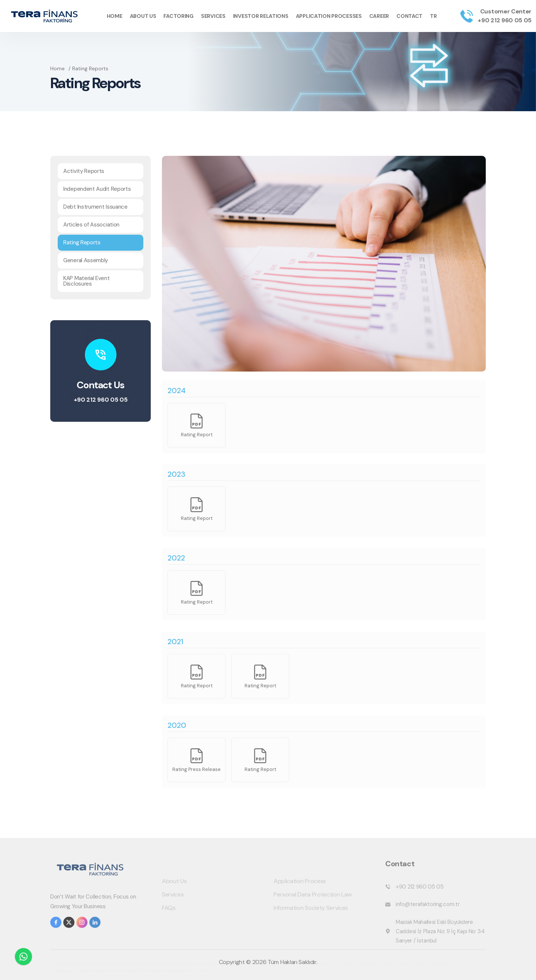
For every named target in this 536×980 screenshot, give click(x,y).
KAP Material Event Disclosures (87, 281)
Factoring (178, 16)
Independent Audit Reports (97, 189)
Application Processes (329, 16)
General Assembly (86, 260)
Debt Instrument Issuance (95, 207)
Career (379, 16)
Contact (409, 16)
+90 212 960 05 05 (505, 20)
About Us (143, 16)
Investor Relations (261, 16)
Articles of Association (91, 225)
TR (433, 16)
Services (213, 16)
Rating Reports (82, 242)
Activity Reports (84, 171)
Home (115, 16)
